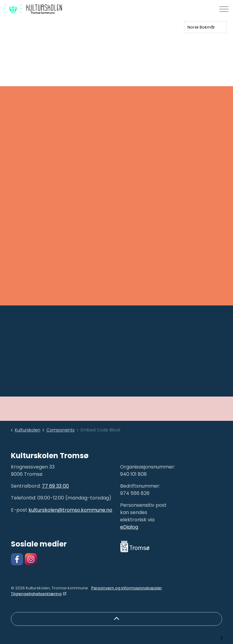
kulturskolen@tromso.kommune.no (70, 510)
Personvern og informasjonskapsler (127, 588)
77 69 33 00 (55, 486)
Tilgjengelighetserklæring (39, 594)
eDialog (129, 527)
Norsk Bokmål (201, 27)
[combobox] (206, 27)
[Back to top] (116, 619)
